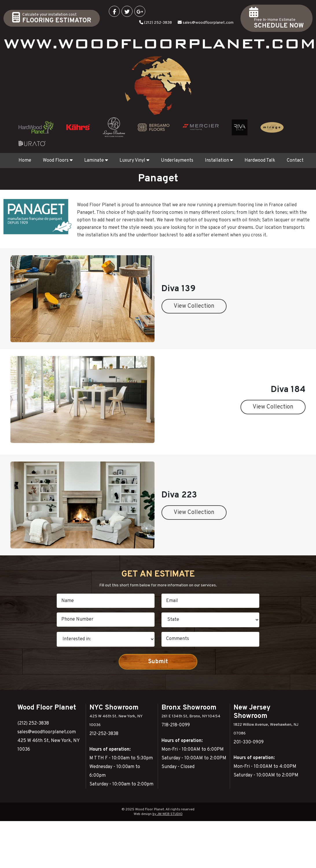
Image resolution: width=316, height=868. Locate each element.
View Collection (194, 306)
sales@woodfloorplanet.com (208, 23)
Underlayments (177, 161)
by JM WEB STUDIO (168, 814)
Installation (219, 161)
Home (25, 161)
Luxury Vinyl (134, 161)
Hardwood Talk (260, 161)
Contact (295, 161)
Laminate (96, 161)
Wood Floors (58, 161)
